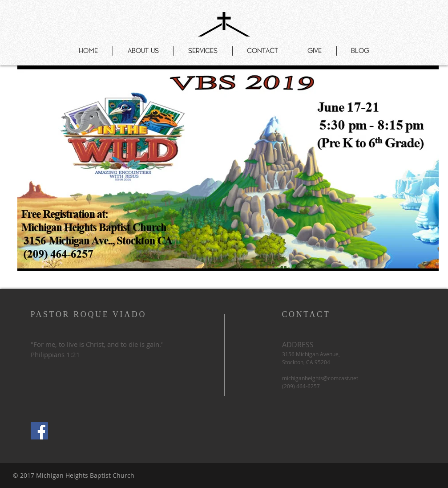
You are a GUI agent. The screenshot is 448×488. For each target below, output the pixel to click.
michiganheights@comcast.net (320, 378)
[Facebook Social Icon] (39, 431)
